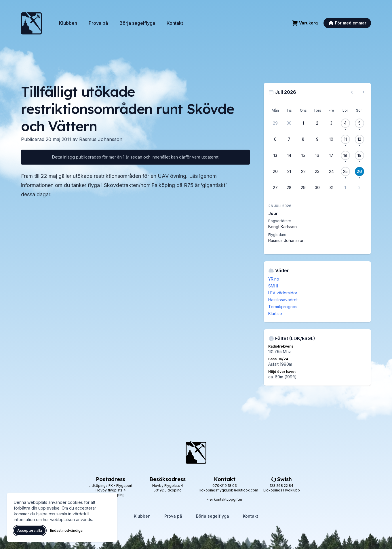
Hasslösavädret (283, 300)
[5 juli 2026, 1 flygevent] (359, 123)
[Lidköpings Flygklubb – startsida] (31, 23)
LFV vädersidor (283, 293)
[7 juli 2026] (289, 139)
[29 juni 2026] (275, 123)
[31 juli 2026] (331, 188)
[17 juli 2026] (331, 155)
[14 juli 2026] (289, 155)
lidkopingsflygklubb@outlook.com (229, 490)
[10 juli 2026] (331, 139)
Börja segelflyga (137, 23)
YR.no (274, 279)
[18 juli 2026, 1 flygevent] (345, 155)
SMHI (273, 286)
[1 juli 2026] (303, 123)
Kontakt (175, 23)
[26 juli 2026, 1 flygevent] (359, 171)
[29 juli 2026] (303, 188)
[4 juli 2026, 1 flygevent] (345, 123)
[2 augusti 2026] (359, 188)
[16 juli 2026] (317, 155)
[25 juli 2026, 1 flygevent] (345, 171)
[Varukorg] (305, 23)
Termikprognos (283, 307)
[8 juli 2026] (303, 139)
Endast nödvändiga (66, 530)
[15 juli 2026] (303, 155)
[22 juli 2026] (303, 171)
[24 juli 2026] (331, 171)
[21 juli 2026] (289, 171)
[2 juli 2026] (317, 123)
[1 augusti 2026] (345, 188)
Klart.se (275, 313)
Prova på (98, 23)
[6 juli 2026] (275, 139)
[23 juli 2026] (317, 171)
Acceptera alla (30, 530)
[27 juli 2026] (275, 188)
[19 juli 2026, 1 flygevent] (359, 155)
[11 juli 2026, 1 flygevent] (345, 139)
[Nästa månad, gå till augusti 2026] (364, 92)
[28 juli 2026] (289, 188)
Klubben (68, 23)
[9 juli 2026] (317, 139)
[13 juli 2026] (275, 155)
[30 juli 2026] (317, 188)
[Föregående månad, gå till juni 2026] (352, 92)
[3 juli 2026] (331, 123)
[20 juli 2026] (275, 171)
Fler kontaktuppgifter (224, 499)
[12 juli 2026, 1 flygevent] (359, 139)
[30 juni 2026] (289, 123)
